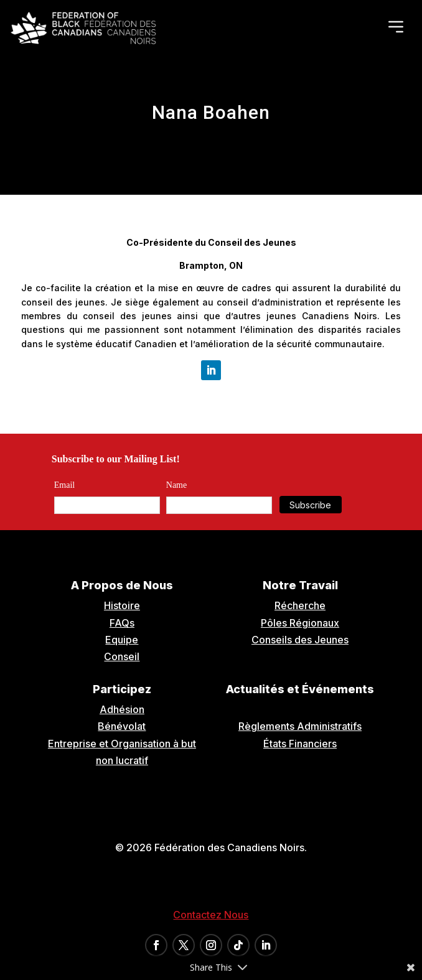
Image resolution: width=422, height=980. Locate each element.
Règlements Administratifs (300, 726)
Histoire (122, 605)
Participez (122, 689)
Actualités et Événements (300, 689)
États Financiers (300, 744)
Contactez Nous (211, 915)
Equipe (122, 640)
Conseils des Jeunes (300, 640)
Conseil (122, 656)
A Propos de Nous (122, 585)
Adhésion (122, 709)
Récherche (300, 605)
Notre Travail (300, 585)
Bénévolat (122, 726)
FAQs (122, 623)
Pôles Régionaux (300, 623)
